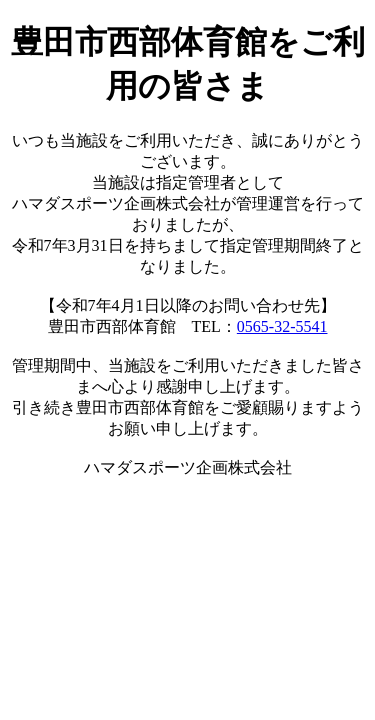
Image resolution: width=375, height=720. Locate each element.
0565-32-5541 (282, 326)
